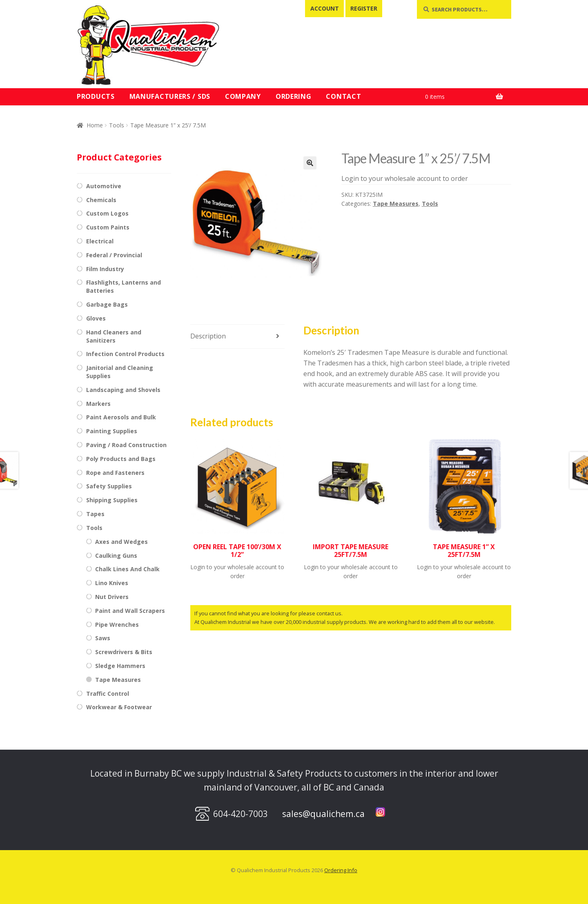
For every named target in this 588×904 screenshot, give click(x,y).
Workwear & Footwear (119, 707)
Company (243, 96)
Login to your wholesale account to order (405, 178)
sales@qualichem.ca (323, 814)
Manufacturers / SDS (170, 96)
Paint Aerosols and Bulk (121, 417)
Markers (98, 404)
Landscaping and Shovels (123, 390)
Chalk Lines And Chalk (127, 569)
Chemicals (101, 200)
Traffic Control (108, 694)
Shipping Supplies (112, 500)
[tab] (237, 337)
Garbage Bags (107, 304)
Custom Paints (108, 227)
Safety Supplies (109, 486)
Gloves (96, 318)
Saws (103, 638)
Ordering (294, 96)
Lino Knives (112, 583)
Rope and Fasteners (115, 473)
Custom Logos (107, 213)
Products (96, 96)
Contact (343, 96)
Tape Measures (396, 204)
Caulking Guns (116, 556)
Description (208, 336)
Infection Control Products (125, 354)
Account (325, 8)
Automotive (104, 186)
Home (95, 125)
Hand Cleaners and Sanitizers (114, 336)
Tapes (95, 514)
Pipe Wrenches (117, 625)
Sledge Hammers (120, 666)
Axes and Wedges (121, 542)
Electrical (100, 241)
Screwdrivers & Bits (124, 652)
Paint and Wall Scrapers (130, 611)
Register (364, 8)
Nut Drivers (112, 597)
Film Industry (105, 269)
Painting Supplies (112, 431)
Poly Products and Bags (121, 459)
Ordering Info (341, 870)
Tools (117, 125)
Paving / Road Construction (126, 445)
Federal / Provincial (114, 255)
